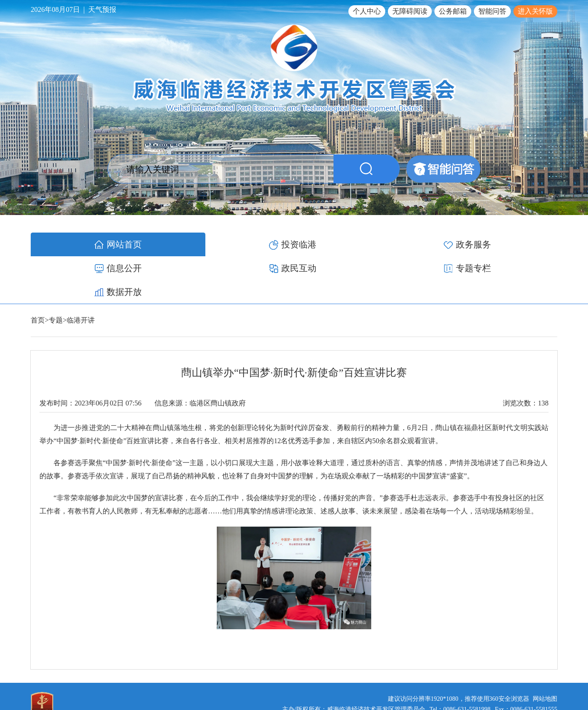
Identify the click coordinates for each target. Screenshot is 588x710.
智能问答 (492, 11)
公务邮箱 (453, 11)
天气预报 (102, 9)
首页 (38, 273)
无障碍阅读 (410, 11)
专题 (56, 273)
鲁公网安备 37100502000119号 (512, 672)
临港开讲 (81, 273)
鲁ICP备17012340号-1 (431, 672)
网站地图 (545, 651)
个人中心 (367, 11)
